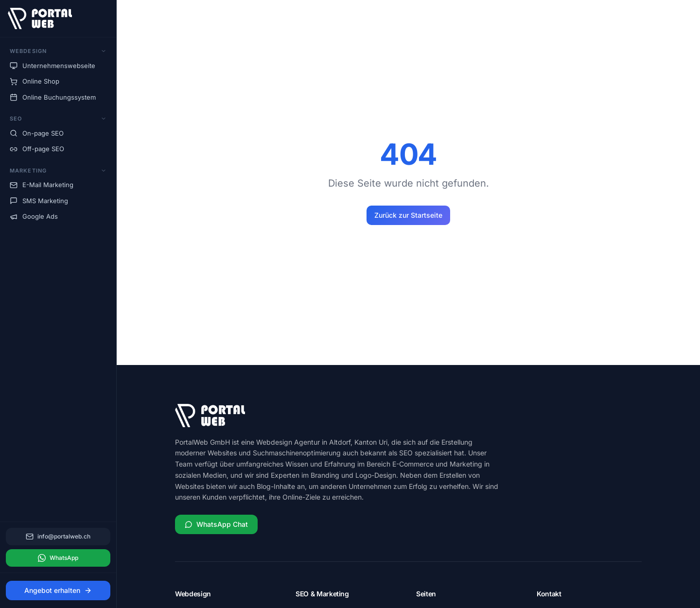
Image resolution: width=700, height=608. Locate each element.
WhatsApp (58, 558)
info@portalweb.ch (58, 537)
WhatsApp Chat (216, 524)
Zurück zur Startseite (408, 215)
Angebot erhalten (58, 590)
